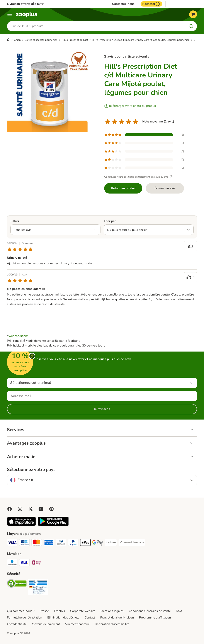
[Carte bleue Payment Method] (24, 543)
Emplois (59, 611)
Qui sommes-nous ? (21, 611)
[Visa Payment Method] (12, 543)
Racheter (151, 4)
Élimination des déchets (63, 618)
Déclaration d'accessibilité (112, 624)
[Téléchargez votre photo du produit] (130, 106)
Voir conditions (18, 336)
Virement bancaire (77, 624)
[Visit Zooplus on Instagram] (20, 509)
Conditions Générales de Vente (150, 611)
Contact (90, 618)
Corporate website (83, 611)
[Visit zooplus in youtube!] (41, 509)
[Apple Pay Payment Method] (85, 543)
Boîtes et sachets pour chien (41, 40)
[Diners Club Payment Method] (61, 543)
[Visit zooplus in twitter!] (31, 509)
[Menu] (10, 14)
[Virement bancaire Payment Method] (132, 542)
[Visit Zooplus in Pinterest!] (51, 509)
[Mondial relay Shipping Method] (37, 563)
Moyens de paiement (46, 624)
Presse (44, 611)
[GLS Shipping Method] (24, 563)
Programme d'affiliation (155, 618)
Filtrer (15, 221)
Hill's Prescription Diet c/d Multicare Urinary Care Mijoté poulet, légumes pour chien (141, 40)
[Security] (17, 584)
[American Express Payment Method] (49, 543)
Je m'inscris (102, 409)
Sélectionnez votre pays (31, 470)
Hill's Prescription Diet (75, 40)
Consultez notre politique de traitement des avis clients (139, 177)
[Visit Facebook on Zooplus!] (10, 509)
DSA (179, 611)
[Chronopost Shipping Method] (12, 563)
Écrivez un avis (165, 188)
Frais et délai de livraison (117, 618)
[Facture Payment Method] (111, 542)
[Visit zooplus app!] (21, 525)
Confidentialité (17, 624)
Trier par (110, 221)
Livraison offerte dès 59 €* (26, 4)
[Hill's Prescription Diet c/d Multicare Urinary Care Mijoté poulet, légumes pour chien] (48, 90)
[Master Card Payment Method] (37, 543)
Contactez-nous (123, 4)
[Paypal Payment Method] (73, 543)
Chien (17, 40)
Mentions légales (112, 611)
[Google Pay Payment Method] (98, 543)
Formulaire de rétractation (25, 618)
